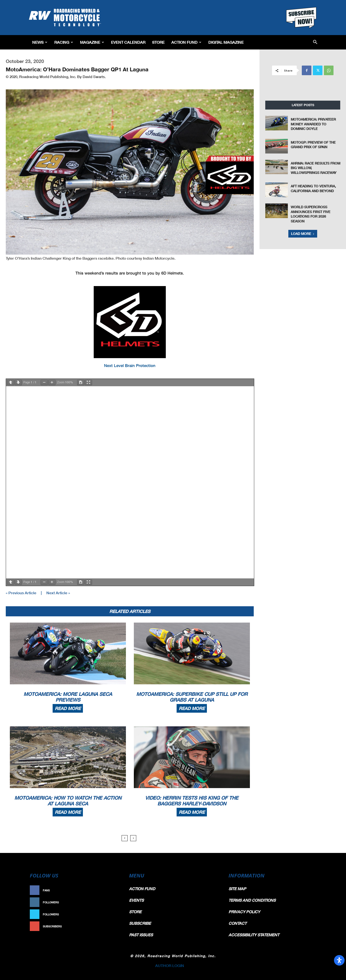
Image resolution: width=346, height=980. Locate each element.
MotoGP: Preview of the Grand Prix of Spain (313, 145)
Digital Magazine (226, 42)
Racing (64, 42)
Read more (68, 708)
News (40, 42)
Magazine (92, 42)
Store (158, 42)
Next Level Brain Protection (130, 365)
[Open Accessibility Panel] (339, 960)
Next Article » (58, 593)
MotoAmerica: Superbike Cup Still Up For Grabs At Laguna (192, 697)
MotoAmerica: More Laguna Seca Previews (68, 697)
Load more (303, 234)
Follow (112, 902)
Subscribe (110, 926)
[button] (315, 42)
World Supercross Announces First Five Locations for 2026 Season (311, 214)
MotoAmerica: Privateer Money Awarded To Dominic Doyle (313, 124)
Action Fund (186, 42)
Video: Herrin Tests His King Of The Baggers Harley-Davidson (192, 801)
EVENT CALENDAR (128, 42)
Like (115, 890)
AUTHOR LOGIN (170, 965)
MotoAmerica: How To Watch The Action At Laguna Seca (68, 801)
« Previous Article (21, 593)
